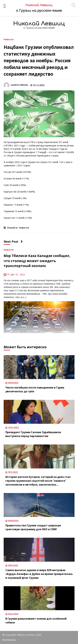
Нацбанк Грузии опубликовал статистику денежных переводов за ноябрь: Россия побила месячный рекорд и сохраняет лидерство (39, 60)
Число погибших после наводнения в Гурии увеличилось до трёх (35, 389)
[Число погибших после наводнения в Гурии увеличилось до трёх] (39, 367)
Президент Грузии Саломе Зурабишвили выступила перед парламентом (33, 434)
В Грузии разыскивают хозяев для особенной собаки (36, 621)
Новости (9, 39)
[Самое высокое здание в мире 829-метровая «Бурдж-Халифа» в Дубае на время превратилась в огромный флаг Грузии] (39, 550)
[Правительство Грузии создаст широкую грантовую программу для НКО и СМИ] (39, 505)
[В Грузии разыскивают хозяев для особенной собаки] (39, 598)
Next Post (13, 241)
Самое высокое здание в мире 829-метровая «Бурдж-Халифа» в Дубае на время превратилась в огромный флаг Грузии (39, 574)
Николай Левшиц (39, 24)
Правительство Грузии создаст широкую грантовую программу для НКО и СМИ (33, 527)
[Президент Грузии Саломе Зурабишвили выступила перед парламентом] (39, 412)
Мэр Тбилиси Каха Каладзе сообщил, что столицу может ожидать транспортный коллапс (37, 261)
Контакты (9, 640)
